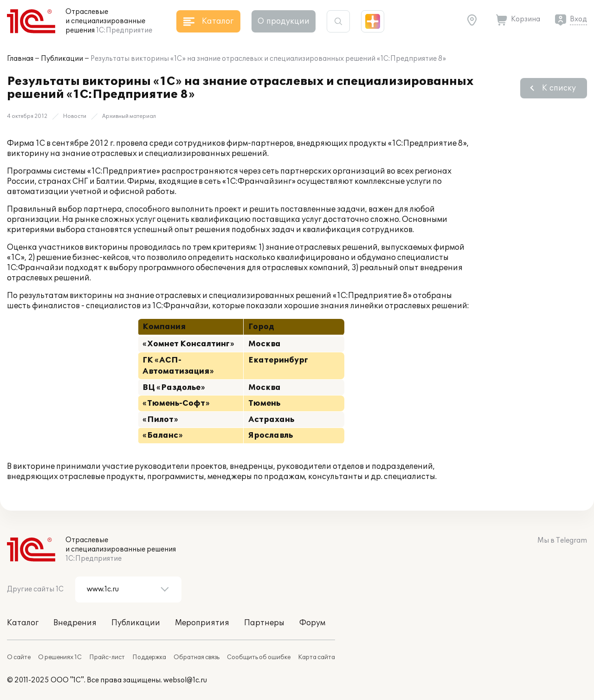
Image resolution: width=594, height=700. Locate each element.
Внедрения (75, 623)
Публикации (62, 59)
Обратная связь (197, 657)
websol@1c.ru (185, 680)
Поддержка (149, 657)
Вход (578, 19)
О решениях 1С (60, 657)
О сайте (19, 657)
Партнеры (264, 623)
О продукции (284, 21)
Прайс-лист (107, 657)
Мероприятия (202, 623)
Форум (312, 623)
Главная (20, 59)
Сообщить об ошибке (259, 657)
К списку (559, 88)
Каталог (23, 623)
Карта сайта (316, 657)
